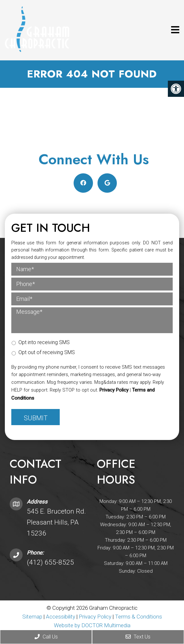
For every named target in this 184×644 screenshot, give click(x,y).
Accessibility (61, 617)
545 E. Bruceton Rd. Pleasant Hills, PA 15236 (56, 522)
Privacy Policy (114, 390)
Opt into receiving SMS (44, 342)
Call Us (46, 637)
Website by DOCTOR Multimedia (92, 625)
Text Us (138, 637)
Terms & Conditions (138, 617)
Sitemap (32, 617)
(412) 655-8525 (50, 562)
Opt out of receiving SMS (47, 352)
